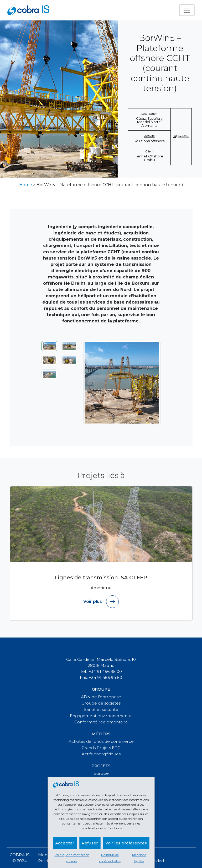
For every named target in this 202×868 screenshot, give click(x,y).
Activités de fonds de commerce (101, 741)
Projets (101, 766)
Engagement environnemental (101, 716)
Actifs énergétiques (101, 754)
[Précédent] (89, 383)
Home (26, 185)
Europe (101, 773)
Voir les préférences (126, 843)
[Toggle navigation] (187, 10)
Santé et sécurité (101, 709)
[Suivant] (155, 383)
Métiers (101, 734)
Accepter (65, 843)
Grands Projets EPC (101, 748)
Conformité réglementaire (101, 722)
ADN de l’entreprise (101, 697)
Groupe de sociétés (101, 703)
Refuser (90, 843)
